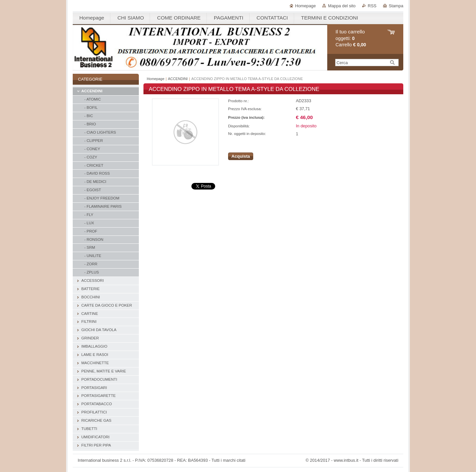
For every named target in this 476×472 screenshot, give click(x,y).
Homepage (306, 6)
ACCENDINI (178, 79)
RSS (372, 6)
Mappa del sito (342, 6)
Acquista (241, 156)
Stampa (396, 6)
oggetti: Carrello (351, 38)
